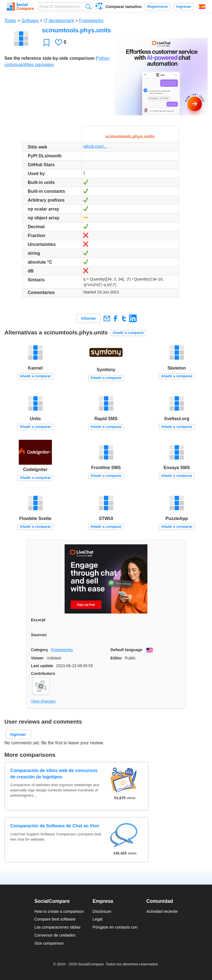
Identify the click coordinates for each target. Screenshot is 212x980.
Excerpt (38, 620)
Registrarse (157, 7)
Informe (88, 318)
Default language (126, 650)
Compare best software (55, 919)
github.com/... (95, 146)
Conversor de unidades (55, 935)
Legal (98, 919)
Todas (10, 21)
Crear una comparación (99, 7)
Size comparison (49, 943)
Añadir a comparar (128, 333)
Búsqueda (88, 7)
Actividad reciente (162, 911)
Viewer (37, 658)
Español (202, 7)
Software (30, 21)
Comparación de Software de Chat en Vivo (55, 826)
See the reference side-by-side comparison (49, 58)
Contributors (43, 674)
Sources (39, 635)
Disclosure (102, 911)
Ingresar (184, 7)
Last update (42, 666)
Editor (116, 658)
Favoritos (47, 42)
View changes (43, 701)
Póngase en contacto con (115, 927)
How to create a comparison (59, 911)
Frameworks (91, 21)
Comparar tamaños (124, 7)
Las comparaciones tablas (57, 927)
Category (39, 650)
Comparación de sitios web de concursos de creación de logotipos (54, 774)
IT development (59, 21)
